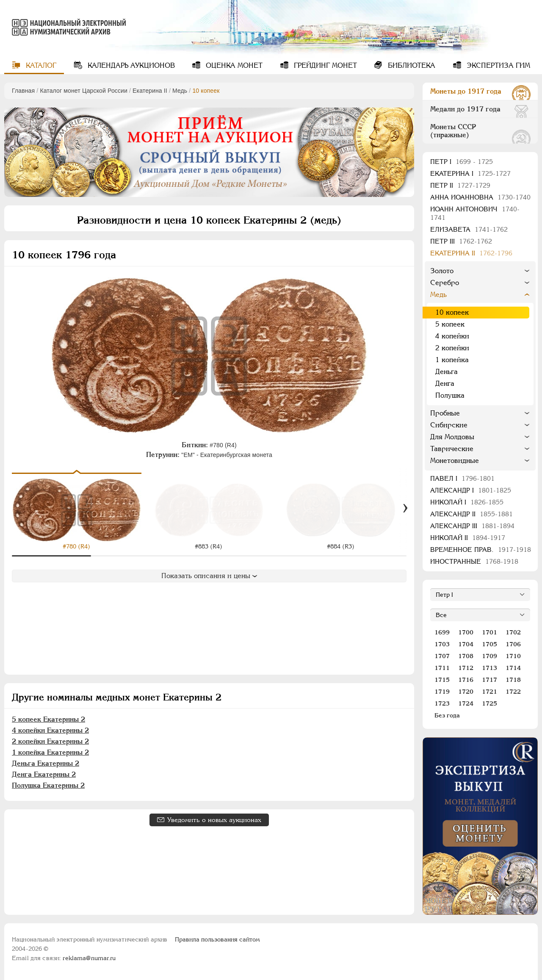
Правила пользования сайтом (217, 939)
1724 (466, 703)
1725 (489, 703)
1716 (466, 680)
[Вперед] (405, 508)
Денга (445, 383)
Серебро (445, 283)
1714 (513, 668)
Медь (180, 91)
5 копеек (450, 324)
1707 (442, 656)
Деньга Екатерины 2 (46, 763)
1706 (513, 644)
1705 (489, 644)
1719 (442, 692)
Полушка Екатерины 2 (48, 785)
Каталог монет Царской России (84, 91)
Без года (447, 715)
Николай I (467, 502)
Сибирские (449, 425)
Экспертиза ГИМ (497, 65)
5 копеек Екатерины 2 (48, 719)
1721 (489, 692)
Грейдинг (324, 65)
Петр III (461, 241)
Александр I (471, 490)
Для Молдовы (452, 437)
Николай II (468, 538)
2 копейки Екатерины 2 (50, 741)
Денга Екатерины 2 (44, 774)
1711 (442, 668)
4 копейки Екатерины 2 (50, 730)
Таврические (452, 449)
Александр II (471, 514)
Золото (442, 271)
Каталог (40, 65)
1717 (489, 680)
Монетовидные (455, 461)
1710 (513, 656)
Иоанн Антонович (475, 213)
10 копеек (452, 312)
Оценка (233, 65)
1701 (489, 632)
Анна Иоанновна (480, 197)
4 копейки (452, 336)
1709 (489, 656)
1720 (466, 692)
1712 (466, 668)
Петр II (460, 185)
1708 (466, 656)
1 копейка (452, 360)
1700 (466, 632)
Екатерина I (470, 173)
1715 (442, 680)
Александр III (472, 526)
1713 (489, 668)
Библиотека (411, 65)
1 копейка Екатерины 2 (50, 752)
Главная (23, 91)
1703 (442, 644)
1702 (513, 632)
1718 (513, 680)
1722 (513, 692)
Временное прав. (481, 550)
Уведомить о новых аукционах (214, 820)
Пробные (445, 413)
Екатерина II (150, 91)
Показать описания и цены (209, 576)
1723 (442, 703)
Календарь (130, 65)
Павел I (462, 478)
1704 (466, 644)
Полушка (450, 395)
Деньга (447, 372)
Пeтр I (462, 162)
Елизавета (469, 229)
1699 (442, 632)
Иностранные (474, 561)
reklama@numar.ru (89, 958)
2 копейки (452, 348)
